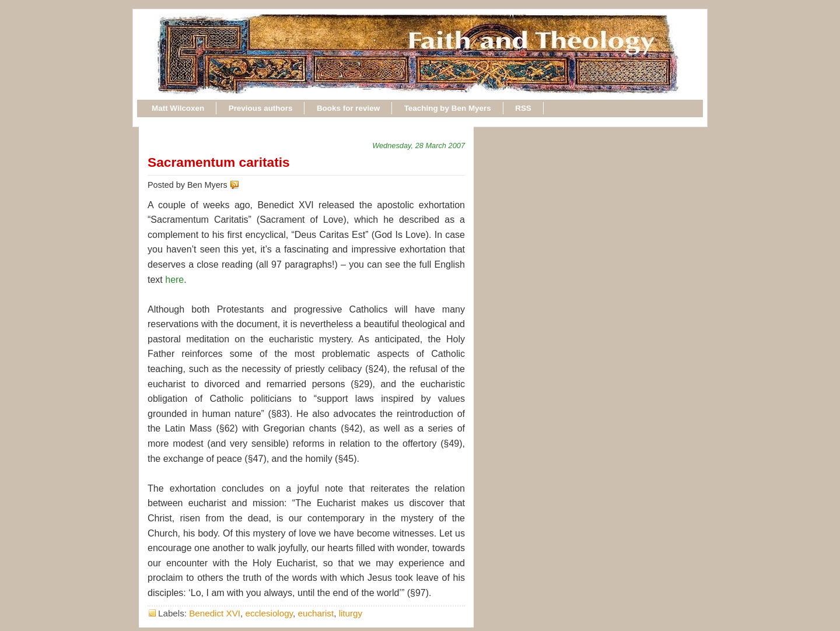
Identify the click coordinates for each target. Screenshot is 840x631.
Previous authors (261, 108)
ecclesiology (269, 613)
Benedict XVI (215, 613)
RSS (523, 108)
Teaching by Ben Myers (448, 108)
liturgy (351, 613)
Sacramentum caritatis (219, 162)
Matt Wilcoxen (178, 108)
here (174, 280)
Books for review (348, 108)
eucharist (316, 613)
